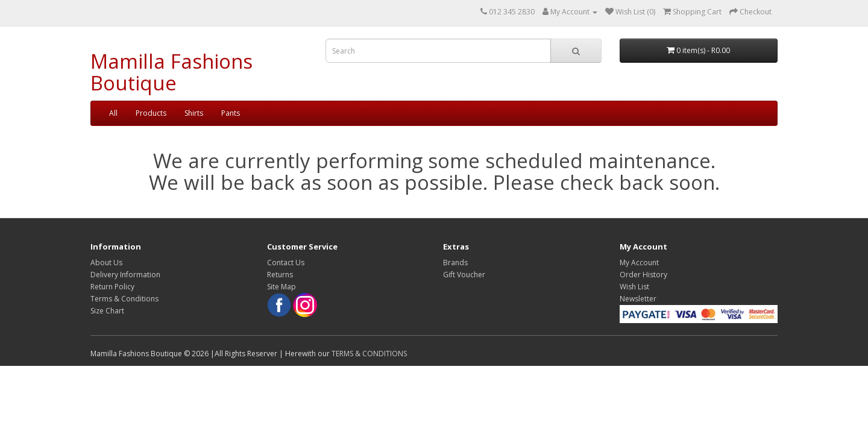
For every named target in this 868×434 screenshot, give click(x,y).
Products (151, 113)
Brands (455, 263)
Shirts (194, 113)
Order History (643, 275)
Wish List (634, 287)
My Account (639, 263)
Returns (280, 275)
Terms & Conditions (124, 299)
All (113, 113)
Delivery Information (125, 275)
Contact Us (286, 263)
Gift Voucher (464, 275)
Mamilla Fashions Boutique (171, 72)
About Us (106, 263)
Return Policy (112, 287)
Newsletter (638, 299)
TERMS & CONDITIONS (369, 354)
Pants (231, 113)
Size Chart (107, 311)
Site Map (281, 287)
